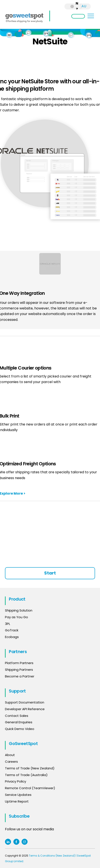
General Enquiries (19, 722)
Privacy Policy (16, 781)
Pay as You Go (16, 617)
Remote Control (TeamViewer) (30, 788)
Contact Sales (17, 716)
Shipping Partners (19, 670)
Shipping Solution (19, 610)
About (10, 755)
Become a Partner (20, 676)
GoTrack (12, 630)
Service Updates (18, 795)
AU (84, 6)
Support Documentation (25, 702)
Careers (11, 762)
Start (50, 573)
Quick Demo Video (20, 729)
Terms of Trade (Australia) (26, 775)
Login (78, 16)
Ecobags (12, 637)
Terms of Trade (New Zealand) (30, 768)
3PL (8, 624)
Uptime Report (17, 801)
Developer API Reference (25, 709)
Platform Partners (19, 663)
